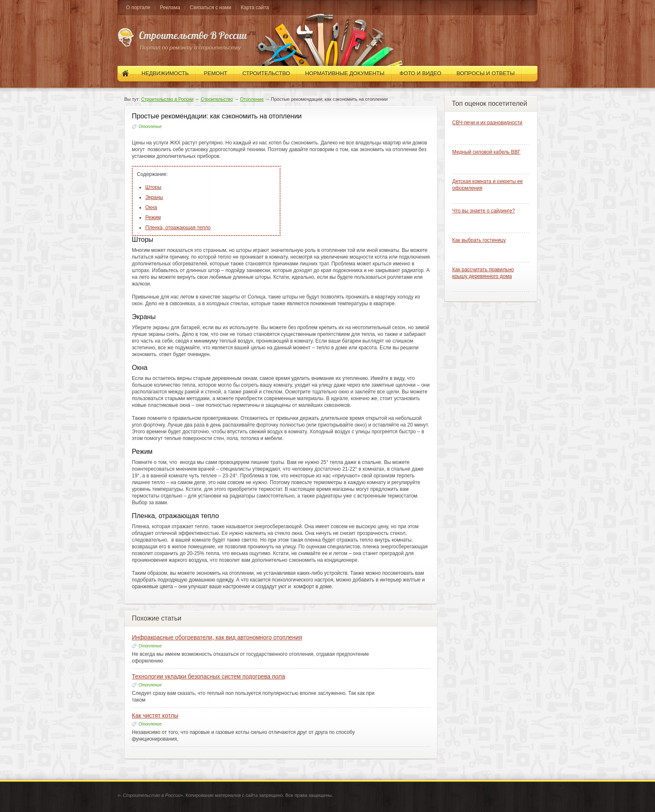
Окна (151, 207)
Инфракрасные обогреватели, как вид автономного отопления (217, 637)
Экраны (154, 197)
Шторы (153, 187)
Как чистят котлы (155, 715)
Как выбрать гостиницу (479, 240)
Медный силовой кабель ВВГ (486, 152)
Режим (153, 217)
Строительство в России (167, 99)
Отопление (252, 99)
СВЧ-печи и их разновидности (487, 123)
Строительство (217, 99)
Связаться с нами (210, 8)
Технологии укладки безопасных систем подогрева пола (208, 676)
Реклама (170, 8)
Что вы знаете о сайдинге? (483, 211)
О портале (138, 8)
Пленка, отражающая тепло (178, 228)
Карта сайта (255, 8)
